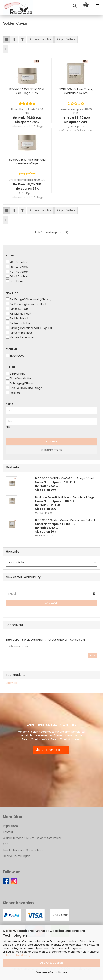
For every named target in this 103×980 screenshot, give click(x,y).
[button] (7, 39)
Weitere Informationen (52, 972)
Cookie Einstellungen (17, 856)
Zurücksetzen (51, 450)
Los (93, 655)
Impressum (10, 826)
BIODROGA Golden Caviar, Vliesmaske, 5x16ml (76, 91)
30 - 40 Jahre (17, 267)
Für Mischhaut (17, 318)
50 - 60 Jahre (17, 276)
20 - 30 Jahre (17, 262)
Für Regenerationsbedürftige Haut (30, 328)
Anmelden (51, 603)
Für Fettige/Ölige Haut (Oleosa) (29, 299)
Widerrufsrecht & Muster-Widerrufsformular (32, 838)
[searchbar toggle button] (75, 6)
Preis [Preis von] (9, 404)
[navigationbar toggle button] (97, 6)
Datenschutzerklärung (17, 955)
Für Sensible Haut (19, 333)
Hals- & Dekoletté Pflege (24, 388)
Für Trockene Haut (20, 337)
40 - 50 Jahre (17, 272)
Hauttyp (12, 293)
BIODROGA (15, 356)
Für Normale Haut (19, 323)
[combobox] (40, 39)
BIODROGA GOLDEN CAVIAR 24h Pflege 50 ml (27, 91)
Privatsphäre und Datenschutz (23, 850)
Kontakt (8, 832)
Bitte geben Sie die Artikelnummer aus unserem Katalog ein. (46, 640)
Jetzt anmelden (51, 750)
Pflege (11, 367)
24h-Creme (16, 374)
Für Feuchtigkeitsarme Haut (26, 304)
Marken (11, 349)
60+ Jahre (14, 281)
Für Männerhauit (19, 314)
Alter (10, 256)
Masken (13, 393)
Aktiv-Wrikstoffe (18, 378)
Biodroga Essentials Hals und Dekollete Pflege (27, 162)
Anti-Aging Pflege (19, 383)
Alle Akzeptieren (51, 963)
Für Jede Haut (17, 309)
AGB (6, 844)
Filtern (52, 442)
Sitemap (11, 683)
